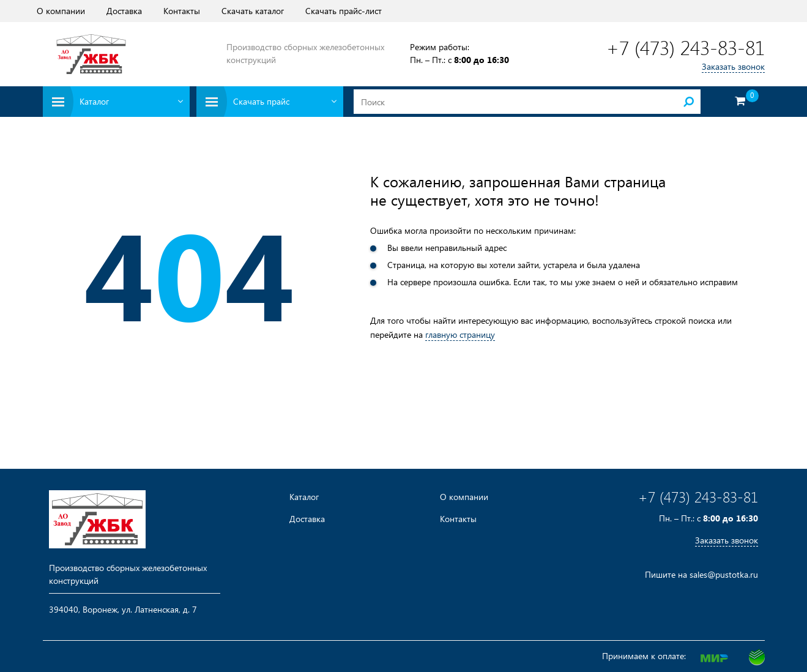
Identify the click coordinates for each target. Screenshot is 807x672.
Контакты (182, 11)
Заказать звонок (733, 66)
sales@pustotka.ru (724, 574)
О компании (61, 11)
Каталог (304, 497)
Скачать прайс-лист (344, 11)
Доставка (124, 11)
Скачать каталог (253, 11)
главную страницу (460, 334)
